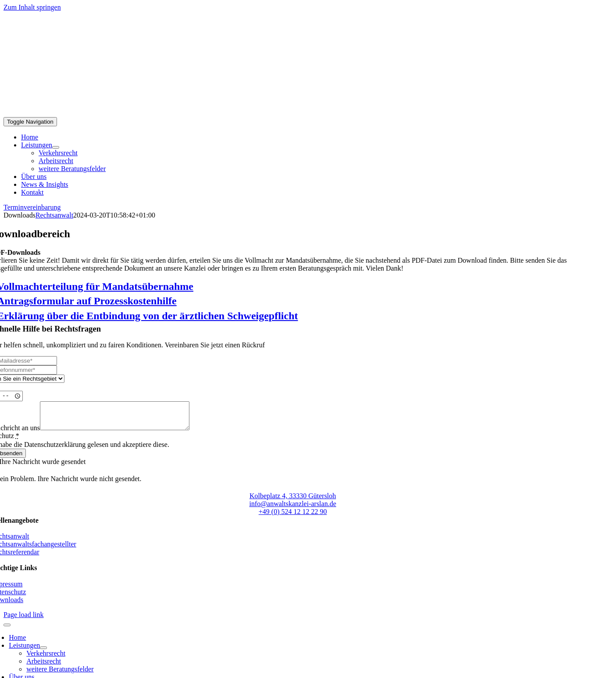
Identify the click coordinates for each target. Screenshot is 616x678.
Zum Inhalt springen (32, 7)
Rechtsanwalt (54, 215)
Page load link (24, 620)
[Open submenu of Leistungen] (56, 147)
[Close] (7, 630)
